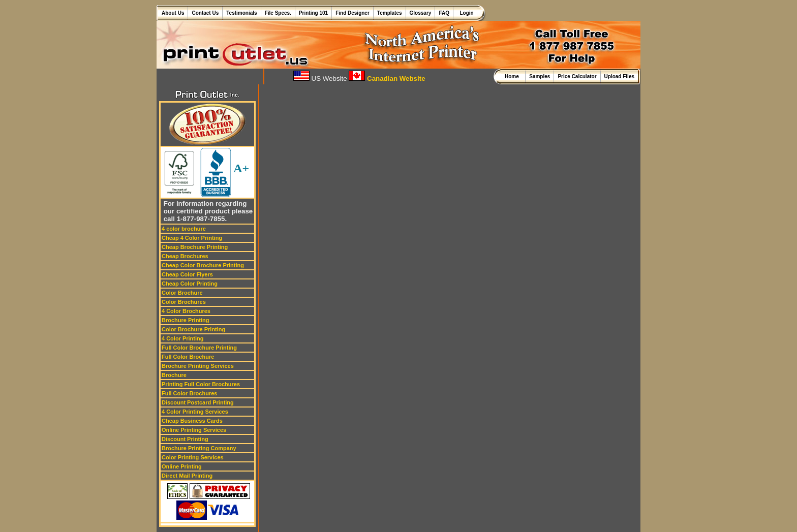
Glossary (421, 13)
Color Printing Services (193, 457)
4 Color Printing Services (195, 412)
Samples (540, 76)
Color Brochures (184, 302)
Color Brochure (182, 293)
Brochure (174, 375)
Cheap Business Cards (192, 421)
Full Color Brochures (189, 393)
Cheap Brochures (185, 256)
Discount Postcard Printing (198, 402)
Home (513, 76)
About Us (173, 13)
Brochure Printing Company (199, 448)
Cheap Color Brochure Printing (203, 265)
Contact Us (205, 13)
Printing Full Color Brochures (201, 384)
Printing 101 (313, 13)
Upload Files (619, 76)
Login (465, 13)
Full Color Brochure (188, 357)
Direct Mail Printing (187, 476)
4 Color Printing (183, 338)
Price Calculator (577, 76)
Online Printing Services (194, 430)
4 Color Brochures (186, 311)
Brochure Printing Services (198, 366)
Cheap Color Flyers (187, 274)
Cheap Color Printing (190, 284)
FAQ (444, 13)
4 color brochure (184, 229)
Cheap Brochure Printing (195, 247)
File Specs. (278, 13)
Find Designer (352, 13)
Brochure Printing (186, 320)
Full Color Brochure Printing (199, 348)
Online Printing (182, 466)
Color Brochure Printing (193, 329)
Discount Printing (185, 439)
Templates (390, 13)
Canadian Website (387, 79)
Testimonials (241, 13)
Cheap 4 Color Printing (192, 238)
